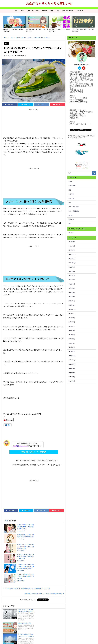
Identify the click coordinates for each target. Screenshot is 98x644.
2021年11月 (72, 259)
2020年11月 (72, 309)
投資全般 (44, 11)
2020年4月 (72, 339)
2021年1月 (72, 301)
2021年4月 (72, 288)
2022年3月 (72, 242)
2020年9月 (72, 318)
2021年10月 (72, 263)
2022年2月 (72, 246)
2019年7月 (72, 377)
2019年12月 (72, 356)
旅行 (58, 11)
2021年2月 (72, 297)
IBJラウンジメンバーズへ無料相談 (34, 452)
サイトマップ (19, 642)
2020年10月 (72, 314)
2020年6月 (72, 330)
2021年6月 (72, 280)
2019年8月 (72, 373)
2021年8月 (72, 271)
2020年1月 (72, 352)
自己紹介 (71, 215)
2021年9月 (72, 267)
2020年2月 (72, 347)
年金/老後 (71, 194)
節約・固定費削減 (68, 11)
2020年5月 (72, 335)
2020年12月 (72, 305)
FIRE (23, 11)
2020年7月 (72, 326)
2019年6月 (72, 381)
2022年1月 (72, 250)
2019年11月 (72, 360)
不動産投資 (80, 11)
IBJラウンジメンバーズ (21, 446)
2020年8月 (72, 322)
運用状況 (71, 219)
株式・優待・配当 (33, 11)
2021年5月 (72, 284)
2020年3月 (72, 343)
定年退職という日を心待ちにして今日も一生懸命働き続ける (42, 565)
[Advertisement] (18, 123)
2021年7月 (72, 276)
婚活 (17, 11)
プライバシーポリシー (8, 642)
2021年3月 (72, 292)
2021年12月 (72, 254)
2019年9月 (72, 368)
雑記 (52, 11)
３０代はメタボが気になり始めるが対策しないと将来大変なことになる (29, 560)
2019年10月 (72, 364)
